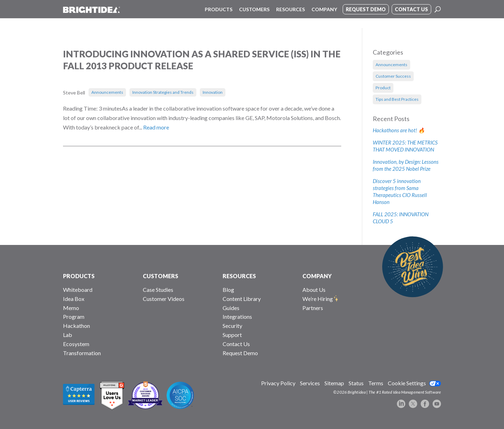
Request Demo (240, 353)
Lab (68, 335)
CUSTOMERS (160, 276)
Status (356, 383)
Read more (156, 127)
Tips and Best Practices (397, 99)
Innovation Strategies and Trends (163, 92)
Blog (228, 290)
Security (232, 326)
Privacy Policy (278, 383)
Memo (71, 308)
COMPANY (317, 276)
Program (74, 317)
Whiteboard (78, 290)
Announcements (107, 92)
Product (383, 88)
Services (310, 383)
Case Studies (158, 290)
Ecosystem (76, 344)
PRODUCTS (79, 276)
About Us (314, 290)
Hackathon (76, 326)
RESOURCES (239, 276)
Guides (231, 308)
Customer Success (393, 76)
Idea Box (74, 299)
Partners (313, 308)
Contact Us (236, 344)
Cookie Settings (407, 383)
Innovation (213, 92)
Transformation (82, 353)
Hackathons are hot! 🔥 (399, 130)
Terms (376, 383)
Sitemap (334, 383)
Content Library (242, 299)
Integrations (237, 317)
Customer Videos (164, 299)
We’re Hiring (318, 299)
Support (232, 335)
